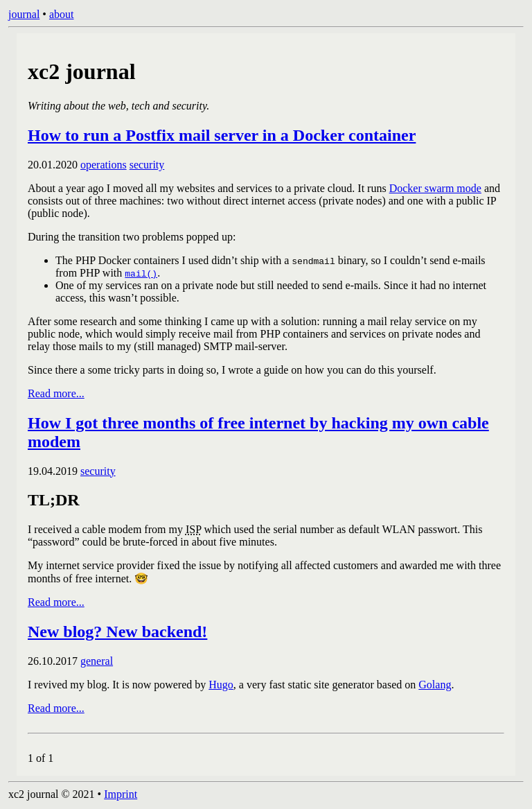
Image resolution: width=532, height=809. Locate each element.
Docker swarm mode (435, 188)
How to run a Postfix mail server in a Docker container (222, 135)
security (147, 165)
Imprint (121, 794)
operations (104, 165)
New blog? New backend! (117, 632)
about (62, 14)
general (97, 661)
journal (24, 14)
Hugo (221, 685)
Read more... (56, 393)
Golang (435, 685)
